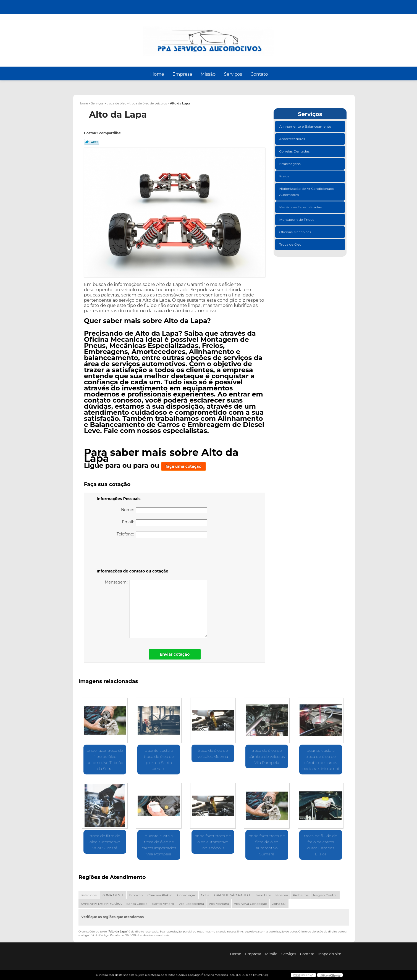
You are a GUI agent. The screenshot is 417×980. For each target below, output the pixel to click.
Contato (259, 74)
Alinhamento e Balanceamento (306, 126)
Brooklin (136, 895)
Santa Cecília (137, 904)
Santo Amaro (163, 904)
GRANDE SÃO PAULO (232, 895)
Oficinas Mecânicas (296, 232)
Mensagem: (156, 609)
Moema (282, 895)
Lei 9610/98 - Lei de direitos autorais (145, 935)
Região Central (325, 895)
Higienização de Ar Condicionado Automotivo (307, 192)
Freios (285, 176)
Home (157, 74)
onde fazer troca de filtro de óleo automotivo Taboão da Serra (105, 760)
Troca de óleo (291, 244)
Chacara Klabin (160, 895)
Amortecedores (293, 139)
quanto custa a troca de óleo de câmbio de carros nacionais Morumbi (321, 760)
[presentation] (132, 555)
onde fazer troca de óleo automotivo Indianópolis (213, 842)
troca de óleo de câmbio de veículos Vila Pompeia (267, 756)
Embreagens (290, 164)
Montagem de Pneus (297, 220)
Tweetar (92, 142)
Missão (208, 74)
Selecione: (89, 895)
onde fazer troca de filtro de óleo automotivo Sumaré (267, 845)
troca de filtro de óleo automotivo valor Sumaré (105, 842)
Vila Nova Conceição (251, 904)
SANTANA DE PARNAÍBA (101, 904)
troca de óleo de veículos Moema (213, 753)
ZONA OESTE (113, 895)
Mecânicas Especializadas (301, 207)
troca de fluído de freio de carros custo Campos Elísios (321, 845)
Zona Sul (279, 904)
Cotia (205, 895)
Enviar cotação (175, 654)
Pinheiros (301, 895)
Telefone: (162, 535)
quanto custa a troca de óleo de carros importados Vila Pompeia (159, 845)
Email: (164, 523)
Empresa (182, 74)
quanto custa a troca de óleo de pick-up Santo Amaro (159, 760)
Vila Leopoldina (191, 904)
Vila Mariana (219, 904)
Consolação (187, 895)
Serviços (233, 74)
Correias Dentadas (295, 151)
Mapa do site (330, 954)
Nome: (164, 511)
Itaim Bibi (263, 895)
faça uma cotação (183, 466)
